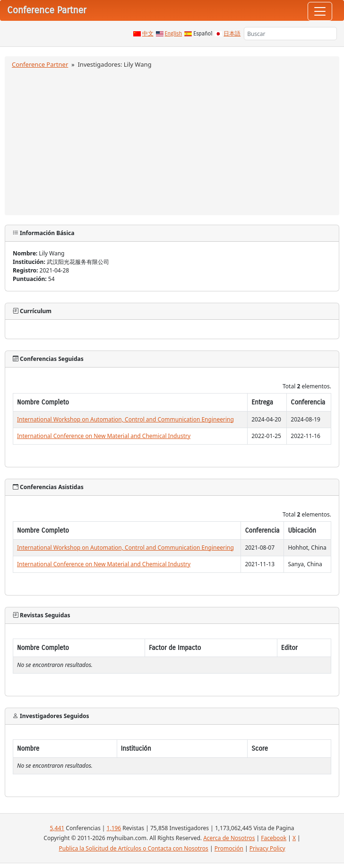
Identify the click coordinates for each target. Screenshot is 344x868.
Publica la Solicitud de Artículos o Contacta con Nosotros (133, 848)
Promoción (229, 848)
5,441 (57, 828)
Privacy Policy (267, 848)
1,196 (114, 828)
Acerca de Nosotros (229, 838)
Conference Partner (40, 64)
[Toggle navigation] (320, 11)
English (174, 34)
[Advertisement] (172, 140)
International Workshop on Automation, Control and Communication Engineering (125, 419)
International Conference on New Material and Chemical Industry (104, 436)
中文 (148, 34)
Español (203, 34)
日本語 (232, 34)
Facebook (274, 838)
